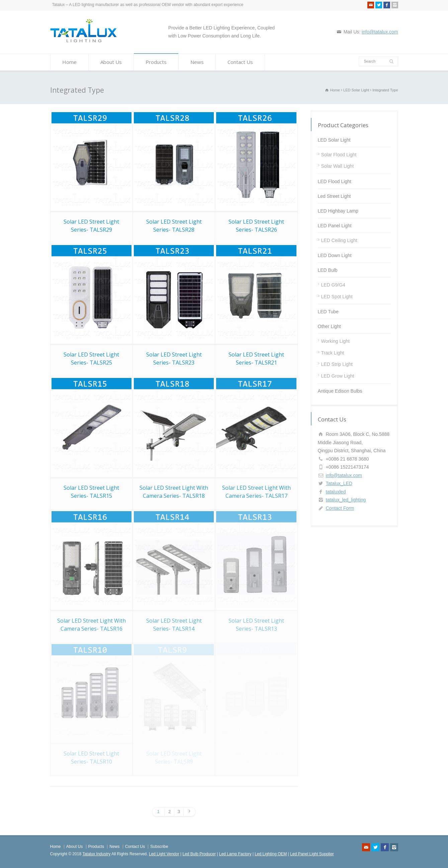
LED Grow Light (338, 376)
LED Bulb (328, 270)
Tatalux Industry (96, 854)
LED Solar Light (334, 140)
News (197, 62)
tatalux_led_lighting (346, 500)
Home (69, 62)
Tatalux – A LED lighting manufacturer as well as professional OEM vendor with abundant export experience (148, 5)
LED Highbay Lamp (338, 211)
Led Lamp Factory (235, 854)
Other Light (329, 326)
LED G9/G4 (333, 285)
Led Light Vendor (164, 854)
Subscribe (159, 847)
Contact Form (340, 508)
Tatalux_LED (339, 483)
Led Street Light (334, 196)
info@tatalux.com (380, 32)
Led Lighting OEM (271, 854)
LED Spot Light (337, 297)
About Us (111, 62)
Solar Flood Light (339, 155)
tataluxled (336, 492)
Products (156, 62)
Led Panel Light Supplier (312, 854)
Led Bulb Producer (199, 854)
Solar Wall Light (338, 166)
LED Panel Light (335, 226)
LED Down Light (335, 255)
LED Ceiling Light (339, 240)
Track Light (333, 353)
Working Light (335, 341)
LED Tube (328, 312)
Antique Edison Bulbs (340, 391)
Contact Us (240, 62)
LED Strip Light (337, 364)
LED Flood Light (335, 181)
